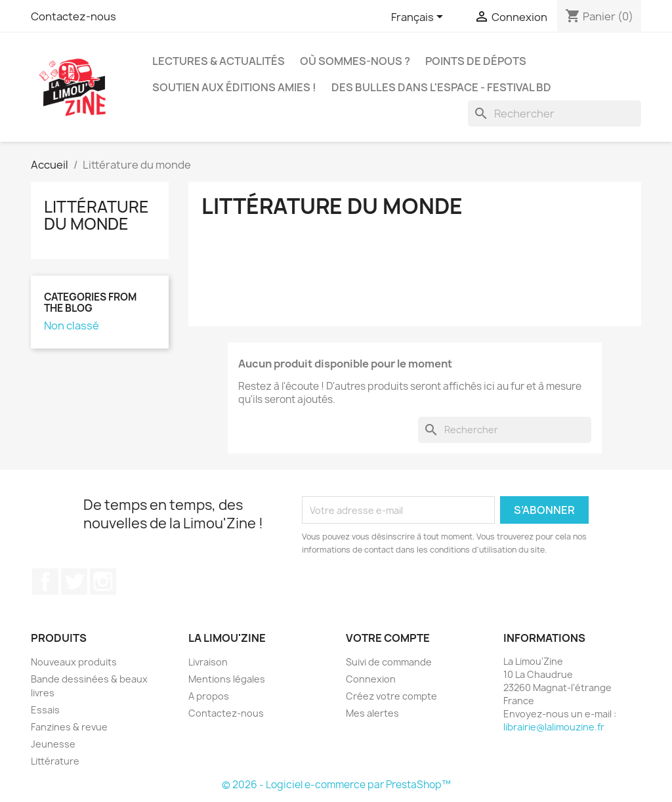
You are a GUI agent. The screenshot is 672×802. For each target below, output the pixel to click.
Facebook (45, 581)
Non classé (72, 326)
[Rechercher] (555, 114)
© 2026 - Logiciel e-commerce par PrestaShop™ (336, 785)
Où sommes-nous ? (355, 61)
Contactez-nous (73, 16)
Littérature (55, 761)
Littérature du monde (96, 215)
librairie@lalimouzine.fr (554, 727)
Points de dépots (476, 61)
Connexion (371, 679)
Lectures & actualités (219, 61)
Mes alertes (372, 713)
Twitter (74, 581)
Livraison (208, 662)
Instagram (103, 581)
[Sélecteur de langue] (419, 18)
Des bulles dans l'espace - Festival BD (441, 87)
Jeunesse (53, 744)
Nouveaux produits (74, 662)
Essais (45, 710)
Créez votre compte (391, 696)
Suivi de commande (389, 662)
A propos (209, 696)
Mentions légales (227, 679)
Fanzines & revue (69, 727)
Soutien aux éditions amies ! (234, 87)
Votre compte (388, 638)
